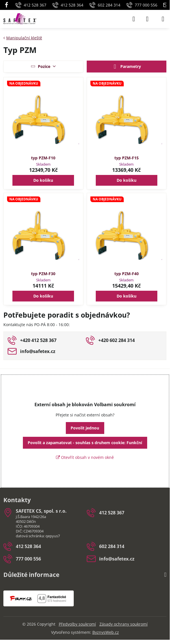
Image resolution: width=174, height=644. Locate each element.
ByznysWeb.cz (106, 632)
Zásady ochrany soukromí (124, 624)
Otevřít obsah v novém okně (85, 457)
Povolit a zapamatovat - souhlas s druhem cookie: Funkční (85, 443)
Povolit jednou (85, 428)
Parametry (126, 67)
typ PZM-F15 (127, 158)
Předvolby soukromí (77, 624)
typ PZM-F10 (43, 158)
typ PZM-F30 (43, 274)
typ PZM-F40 (127, 274)
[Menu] (163, 19)
